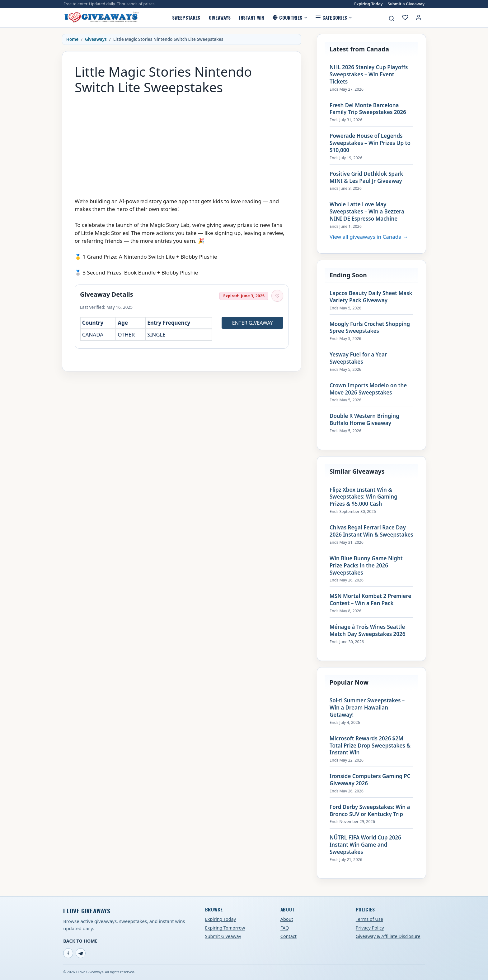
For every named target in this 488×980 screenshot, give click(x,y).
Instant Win (251, 17)
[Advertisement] (182, 143)
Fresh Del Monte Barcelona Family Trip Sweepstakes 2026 (368, 109)
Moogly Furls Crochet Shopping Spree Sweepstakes (370, 328)
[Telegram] (81, 953)
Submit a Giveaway (406, 4)
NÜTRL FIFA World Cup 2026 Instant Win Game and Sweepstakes (365, 845)
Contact (289, 936)
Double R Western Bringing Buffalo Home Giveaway (364, 420)
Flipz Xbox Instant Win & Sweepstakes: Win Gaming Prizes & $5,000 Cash (364, 497)
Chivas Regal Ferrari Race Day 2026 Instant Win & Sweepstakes (371, 531)
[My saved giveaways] (405, 17)
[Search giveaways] (392, 18)
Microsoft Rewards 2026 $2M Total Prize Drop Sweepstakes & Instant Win (370, 746)
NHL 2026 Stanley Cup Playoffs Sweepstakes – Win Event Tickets (369, 74)
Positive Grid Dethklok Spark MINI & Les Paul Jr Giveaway (366, 177)
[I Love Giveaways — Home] (101, 17)
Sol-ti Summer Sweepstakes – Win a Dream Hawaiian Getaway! (367, 708)
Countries (290, 17)
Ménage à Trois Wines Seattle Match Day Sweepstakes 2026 (367, 631)
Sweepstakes (186, 17)
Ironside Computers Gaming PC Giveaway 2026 (370, 780)
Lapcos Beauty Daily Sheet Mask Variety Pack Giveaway (371, 297)
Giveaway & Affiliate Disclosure (388, 936)
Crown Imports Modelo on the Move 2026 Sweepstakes (368, 389)
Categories (334, 17)
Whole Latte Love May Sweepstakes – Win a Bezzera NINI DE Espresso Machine (367, 212)
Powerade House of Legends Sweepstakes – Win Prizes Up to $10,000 (370, 143)
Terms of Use (369, 919)
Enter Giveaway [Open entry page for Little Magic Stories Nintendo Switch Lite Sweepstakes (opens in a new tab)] (253, 323)
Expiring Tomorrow (225, 928)
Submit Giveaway (223, 936)
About (287, 919)
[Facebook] (68, 953)
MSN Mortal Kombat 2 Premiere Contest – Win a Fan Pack (370, 600)
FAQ (285, 928)
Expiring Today (368, 4)
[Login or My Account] (419, 17)
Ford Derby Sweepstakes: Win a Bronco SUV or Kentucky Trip (370, 811)
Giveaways (220, 17)
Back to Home (80, 941)
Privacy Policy (370, 928)
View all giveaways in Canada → (369, 237)
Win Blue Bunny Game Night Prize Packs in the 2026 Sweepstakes (366, 566)
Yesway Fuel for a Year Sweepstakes (358, 358)
